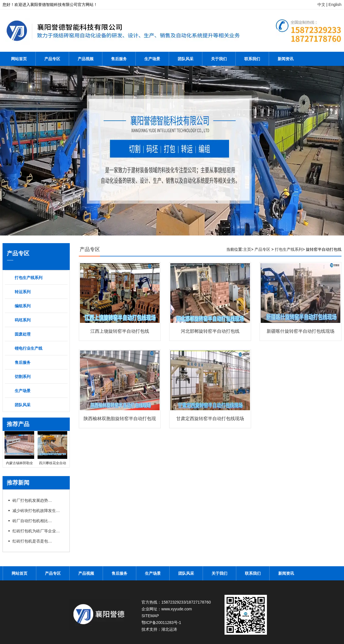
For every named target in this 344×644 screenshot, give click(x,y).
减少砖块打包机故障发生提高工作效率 (38, 511)
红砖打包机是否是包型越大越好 (32, 541)
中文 (321, 5)
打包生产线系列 (29, 278)
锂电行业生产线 (29, 348)
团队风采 (186, 59)
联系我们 (252, 59)
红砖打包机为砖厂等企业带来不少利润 (38, 531)
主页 (247, 249)
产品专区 (52, 59)
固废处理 (23, 334)
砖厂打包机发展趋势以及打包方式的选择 (32, 500)
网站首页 (19, 59)
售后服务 (119, 59)
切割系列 (23, 377)
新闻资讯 (286, 59)
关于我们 (219, 59)
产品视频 (86, 59)
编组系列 (23, 306)
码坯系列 (23, 320)
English (335, 5)
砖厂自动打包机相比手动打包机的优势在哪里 (32, 521)
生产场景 (152, 59)
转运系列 (23, 292)
